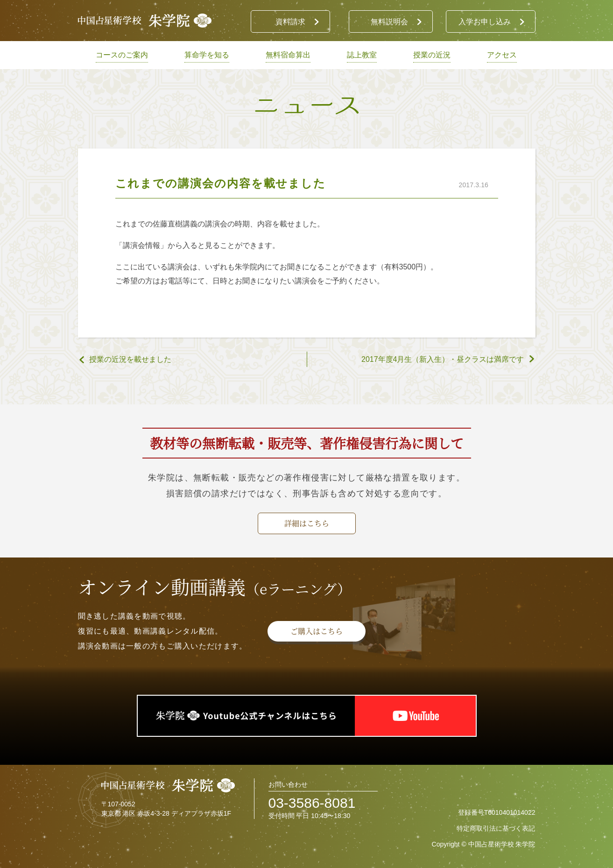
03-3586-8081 (312, 803)
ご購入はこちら (317, 631)
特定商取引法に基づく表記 (496, 828)
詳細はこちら (307, 523)
